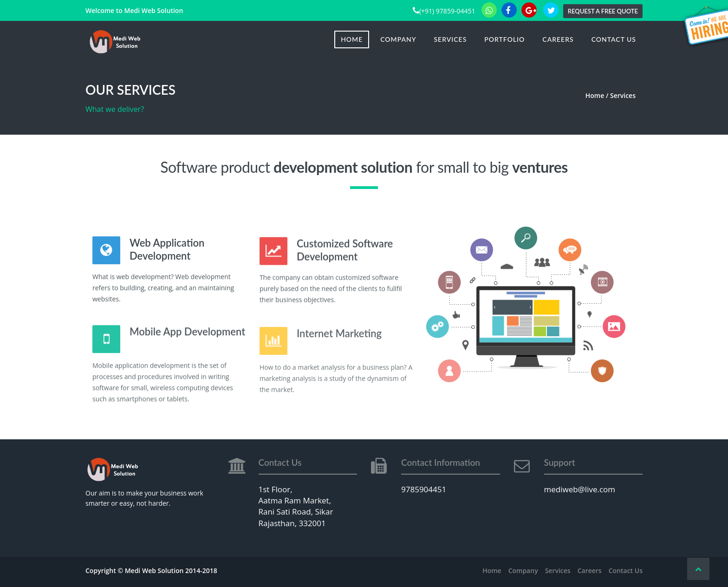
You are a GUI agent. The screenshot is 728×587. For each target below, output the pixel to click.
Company (398, 39)
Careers (558, 39)
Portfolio (504, 39)
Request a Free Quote (603, 11)
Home (352, 39)
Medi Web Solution (153, 10)
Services (451, 39)
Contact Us (614, 39)
